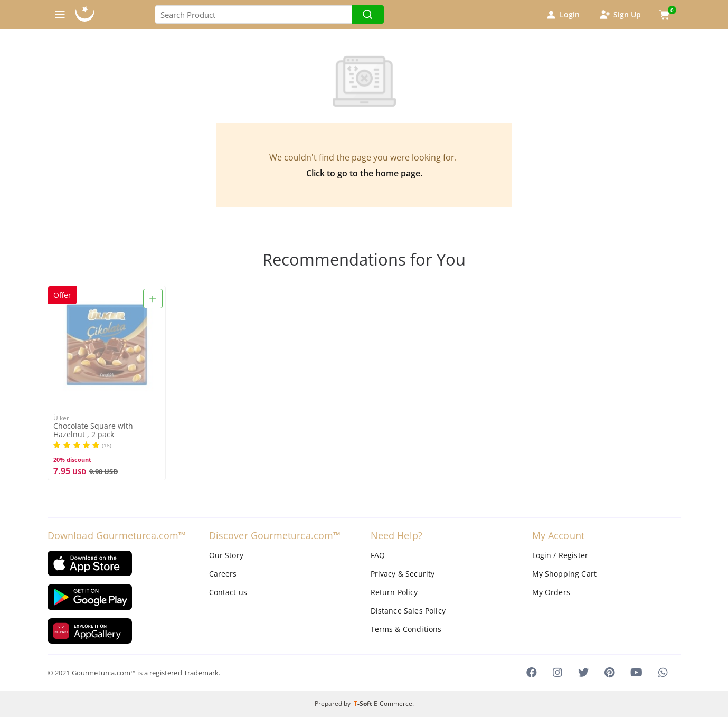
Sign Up (620, 15)
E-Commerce (393, 704)
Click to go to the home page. (364, 173)
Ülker (61, 418)
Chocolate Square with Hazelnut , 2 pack (93, 430)
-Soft (364, 704)
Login (562, 15)
